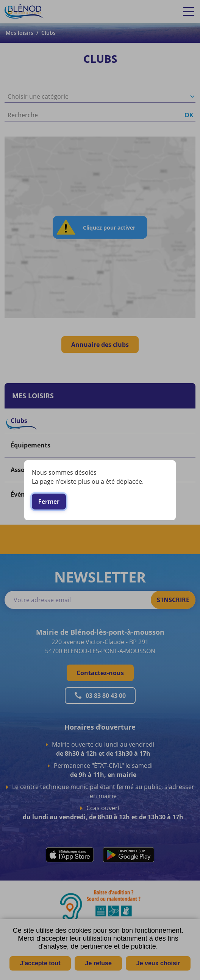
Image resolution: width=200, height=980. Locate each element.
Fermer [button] (49, 502)
